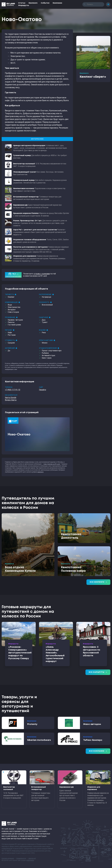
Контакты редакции (8, 858)
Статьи (22, 3)
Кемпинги (33, 3)
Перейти (43, 390)
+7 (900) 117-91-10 (13, 390)
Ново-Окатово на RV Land (52, 464)
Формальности (21, 858)
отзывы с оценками (42, 274)
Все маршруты (98, 672)
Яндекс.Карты (11, 400)
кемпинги (40, 472)
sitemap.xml (32, 858)
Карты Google (11, 398)
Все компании (98, 751)
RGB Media (30, 860)
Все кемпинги (98, 582)
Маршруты (24, 5)
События (45, 3)
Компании (57, 3)
